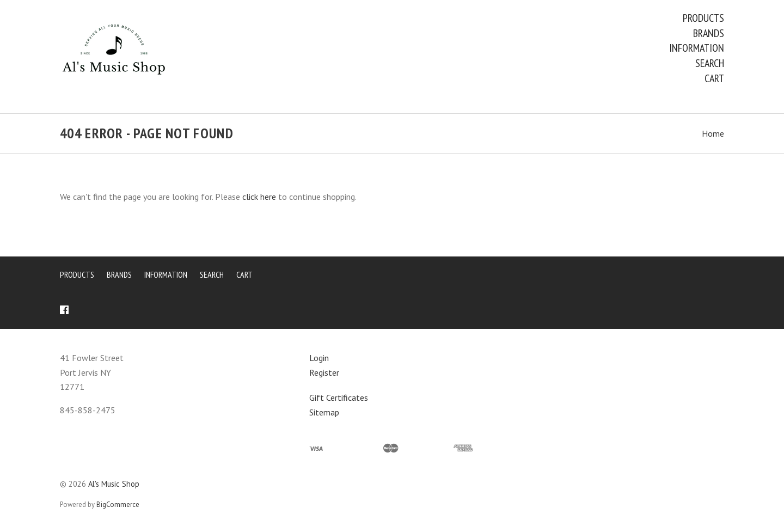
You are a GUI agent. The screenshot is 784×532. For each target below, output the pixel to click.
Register (324, 372)
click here (259, 197)
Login (319, 358)
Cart (714, 78)
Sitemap (324, 412)
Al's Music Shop (114, 484)
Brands (709, 33)
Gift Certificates (339, 398)
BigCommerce (118, 505)
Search (710, 63)
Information (697, 48)
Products (703, 18)
